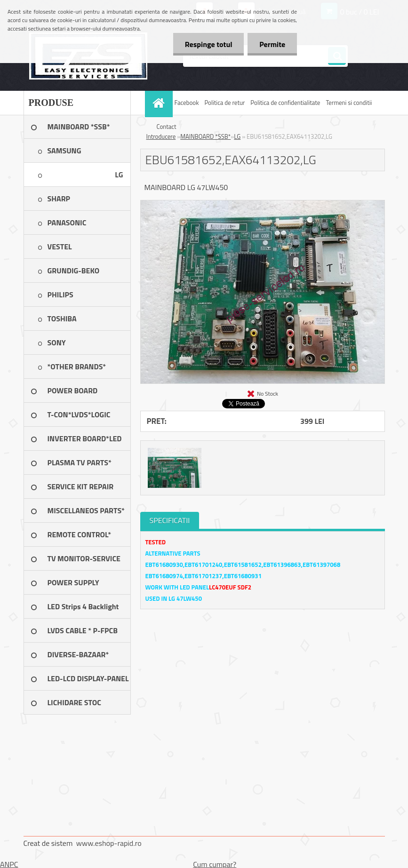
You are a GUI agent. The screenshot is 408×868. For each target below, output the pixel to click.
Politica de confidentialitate (285, 103)
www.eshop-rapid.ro (109, 843)
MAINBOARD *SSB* (205, 136)
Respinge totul (208, 44)
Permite (272, 44)
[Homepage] (160, 103)
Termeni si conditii (349, 103)
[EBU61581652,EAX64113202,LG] (263, 204)
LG (237, 136)
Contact (167, 127)
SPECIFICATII (170, 520)
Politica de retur (224, 103)
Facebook (187, 103)
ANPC (9, 864)
